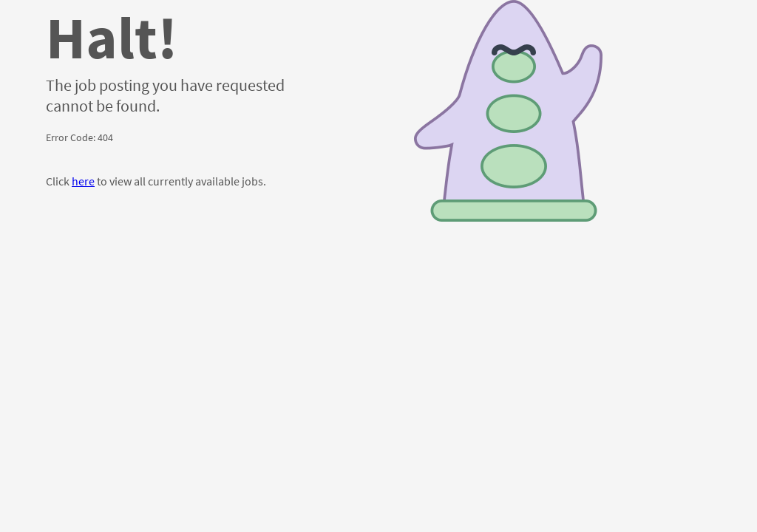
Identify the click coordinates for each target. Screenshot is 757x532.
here (83, 181)
